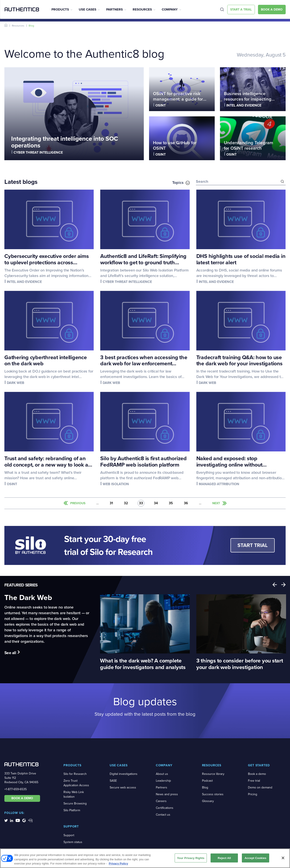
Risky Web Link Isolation (74, 794)
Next (283, 585)
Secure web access (123, 787)
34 (156, 503)
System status (73, 842)
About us (162, 774)
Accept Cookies (256, 859)
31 (111, 503)
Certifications (165, 808)
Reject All (224, 859)
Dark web (16, 383)
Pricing (253, 794)
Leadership (163, 781)
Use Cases (88, 9)
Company (170, 9)
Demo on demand (260, 787)
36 (186, 503)
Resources (142, 9)
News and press (167, 794)
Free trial (254, 781)
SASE (113, 781)
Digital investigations (124, 774)
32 (126, 503)
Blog (205, 787)
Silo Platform (72, 810)
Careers (161, 801)
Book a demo (257, 774)
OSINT (161, 105)
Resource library (213, 774)
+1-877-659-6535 (16, 789)
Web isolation (116, 484)
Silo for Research (75, 774)
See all (10, 653)
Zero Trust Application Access (76, 783)
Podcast (207, 781)
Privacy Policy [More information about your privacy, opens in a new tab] (118, 865)
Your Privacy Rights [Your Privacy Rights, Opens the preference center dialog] (191, 859)
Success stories (213, 794)
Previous (275, 585)
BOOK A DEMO (22, 798)
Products (60, 9)
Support (69, 835)
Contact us (163, 815)
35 (171, 503)
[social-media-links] (6, 820)
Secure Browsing (75, 803)
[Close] (283, 859)
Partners (114, 9)
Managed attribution (219, 484)
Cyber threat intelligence (38, 152)
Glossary (208, 801)
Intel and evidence (244, 105)
